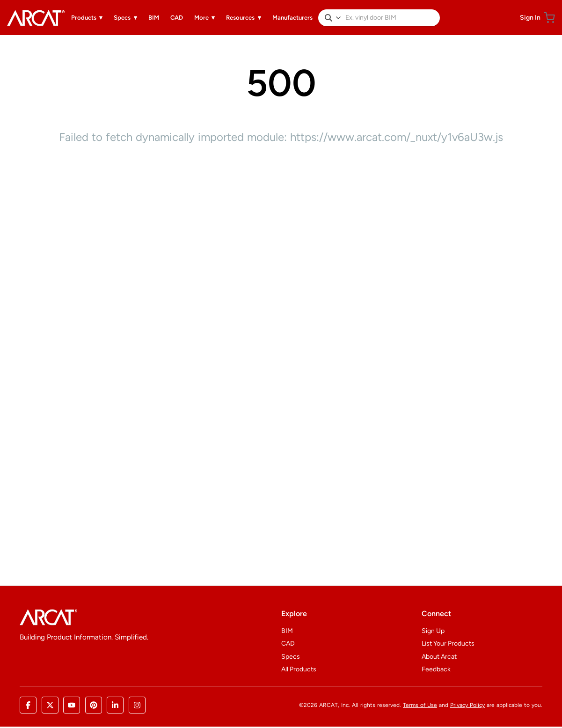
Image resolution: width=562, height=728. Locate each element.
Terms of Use (420, 705)
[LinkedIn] (115, 705)
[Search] (328, 18)
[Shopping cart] (549, 18)
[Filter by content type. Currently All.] (338, 18)
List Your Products (448, 643)
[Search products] (390, 18)
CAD (288, 643)
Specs (291, 657)
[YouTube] (72, 705)
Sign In (530, 18)
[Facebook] (28, 705)
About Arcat (439, 657)
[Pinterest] (94, 705)
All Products (299, 669)
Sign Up (433, 631)
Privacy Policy (467, 705)
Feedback (436, 669)
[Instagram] (137, 705)
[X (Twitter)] (50, 705)
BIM (287, 631)
